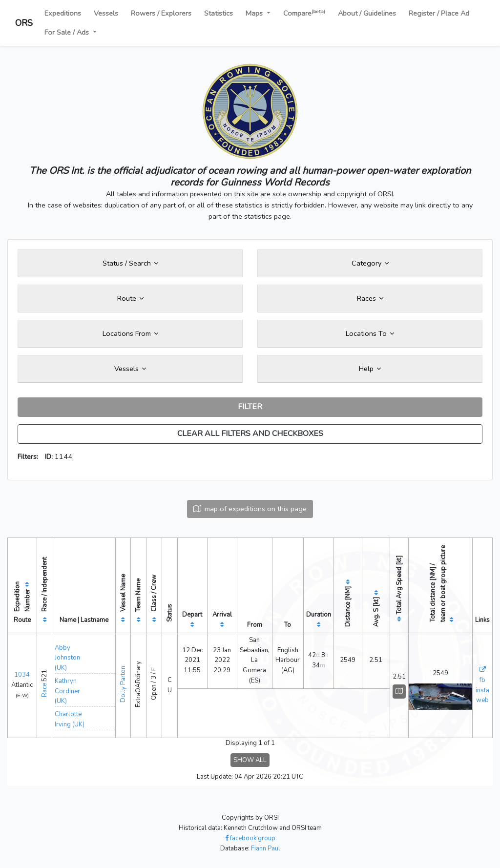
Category (370, 263)
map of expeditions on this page (250, 509)
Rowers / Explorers (161, 13)
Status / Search (130, 263)
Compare (304, 13)
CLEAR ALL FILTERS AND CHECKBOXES (250, 434)
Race (44, 690)
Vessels (106, 13)
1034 (22, 675)
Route (130, 298)
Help (370, 369)
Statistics (219, 13)
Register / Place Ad (439, 13)
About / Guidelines (367, 13)
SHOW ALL (250, 760)
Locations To (370, 333)
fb (482, 680)
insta (482, 690)
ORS (24, 23)
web (482, 700)
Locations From (130, 333)
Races (370, 298)
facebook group (250, 838)
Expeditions (63, 13)
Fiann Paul (266, 848)
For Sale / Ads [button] (68, 32)
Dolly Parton (123, 684)
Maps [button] (255, 13)
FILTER (250, 407)
